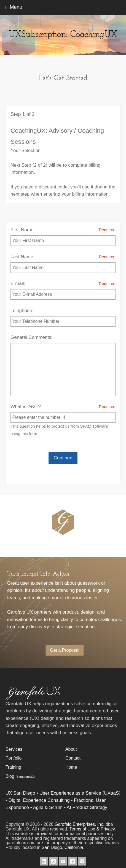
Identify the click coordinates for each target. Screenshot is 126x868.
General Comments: (63, 365)
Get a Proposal (65, 650)
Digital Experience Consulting (39, 800)
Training (13, 767)
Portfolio (14, 758)
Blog (20, 776)
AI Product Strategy (87, 807)
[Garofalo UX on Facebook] (73, 861)
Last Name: (63, 263)
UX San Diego (20, 793)
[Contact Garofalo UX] (82, 861)
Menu (16, 7)
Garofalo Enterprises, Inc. (80, 824)
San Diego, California (62, 847)
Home (71, 767)
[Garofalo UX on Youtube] (63, 861)
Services (14, 749)
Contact (73, 758)
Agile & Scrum (48, 807)
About (71, 749)
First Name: (63, 236)
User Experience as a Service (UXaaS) (80, 793)
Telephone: (63, 317)
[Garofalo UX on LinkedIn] (44, 861)
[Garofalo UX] (33, 699)
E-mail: (63, 290)
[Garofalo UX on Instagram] (53, 861)
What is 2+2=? (63, 420)
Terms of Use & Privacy (92, 829)
